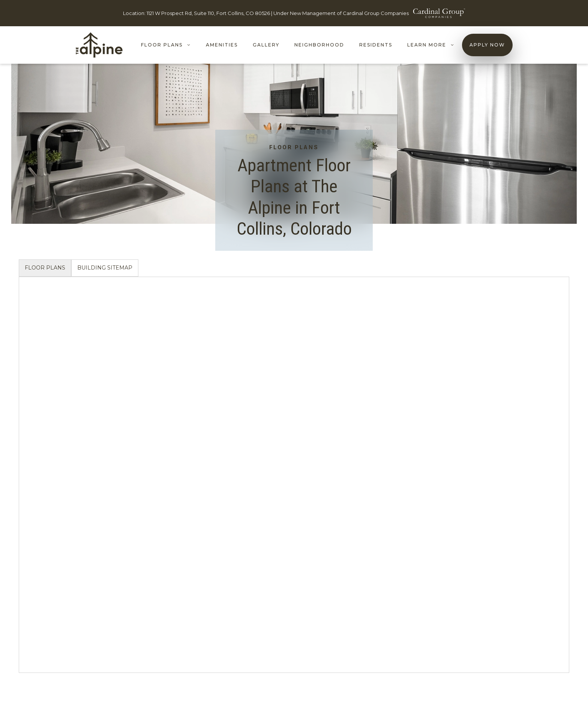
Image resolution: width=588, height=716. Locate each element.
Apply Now (487, 45)
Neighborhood (319, 45)
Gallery (266, 45)
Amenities (222, 45)
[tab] (45, 268)
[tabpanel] (294, 475)
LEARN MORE (435, 45)
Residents (376, 45)
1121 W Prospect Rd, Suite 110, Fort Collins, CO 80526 (208, 13)
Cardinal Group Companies (376, 13)
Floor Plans (170, 45)
